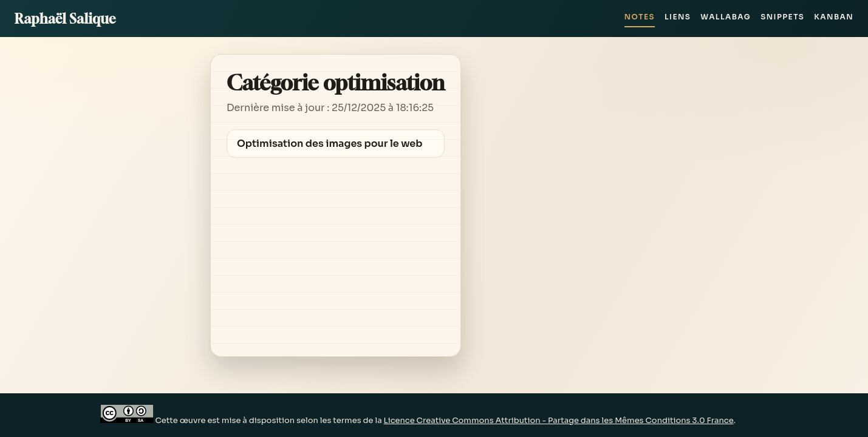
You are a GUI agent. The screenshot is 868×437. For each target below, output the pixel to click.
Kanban (834, 17)
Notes (640, 17)
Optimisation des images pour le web (330, 144)
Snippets (782, 17)
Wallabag (726, 17)
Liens (678, 17)
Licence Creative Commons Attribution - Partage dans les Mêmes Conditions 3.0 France (559, 420)
